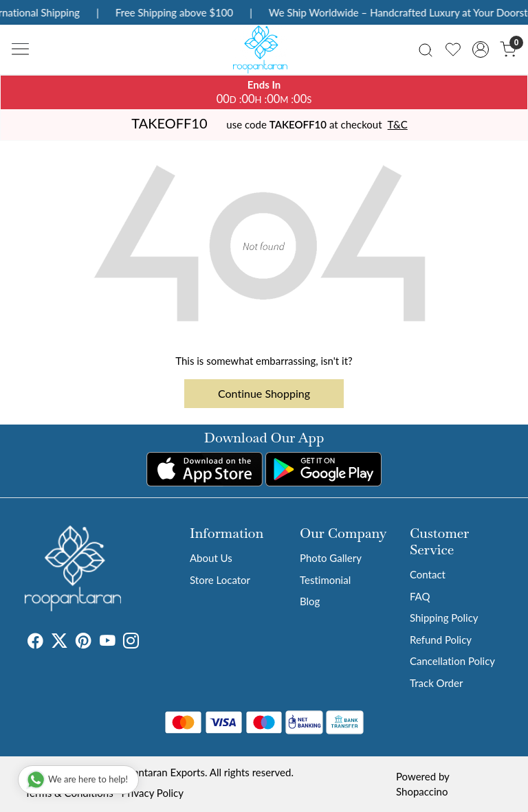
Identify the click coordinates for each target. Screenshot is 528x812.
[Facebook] (35, 642)
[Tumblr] (147, 642)
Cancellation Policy (452, 661)
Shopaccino (422, 791)
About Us (211, 558)
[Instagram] (131, 642)
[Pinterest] (84, 642)
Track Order (436, 683)
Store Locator (220, 580)
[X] (59, 642)
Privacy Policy (153, 793)
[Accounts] (481, 49)
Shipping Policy (444, 618)
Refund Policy (441, 640)
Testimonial (325, 580)
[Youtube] (108, 642)
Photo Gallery (331, 558)
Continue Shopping (264, 393)
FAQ (420, 596)
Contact (428, 574)
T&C (398, 124)
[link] (426, 49)
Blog (310, 601)
